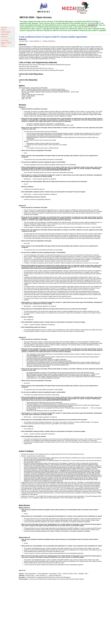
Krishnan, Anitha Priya (49, 41)
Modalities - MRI (83, 574)
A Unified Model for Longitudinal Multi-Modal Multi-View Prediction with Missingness (48, 577)
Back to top (4, 37)
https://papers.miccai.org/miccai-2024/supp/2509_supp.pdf (48, 70)
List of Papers (5, 40)
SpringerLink (93, 25)
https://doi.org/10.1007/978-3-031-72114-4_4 (42, 68)
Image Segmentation (30, 574)
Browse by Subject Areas (6, 43)
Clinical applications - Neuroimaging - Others (50, 574)
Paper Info (4, 27)
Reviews (3, 30)
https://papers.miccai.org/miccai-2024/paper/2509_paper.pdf (54, 65)
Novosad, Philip (24, 41)
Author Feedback (6, 32)
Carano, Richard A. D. (35, 41)
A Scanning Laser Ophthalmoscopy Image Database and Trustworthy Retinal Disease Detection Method (56, 579)
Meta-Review (5, 34)
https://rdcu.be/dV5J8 (32, 67)
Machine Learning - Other (70, 574)
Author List (4, 46)
